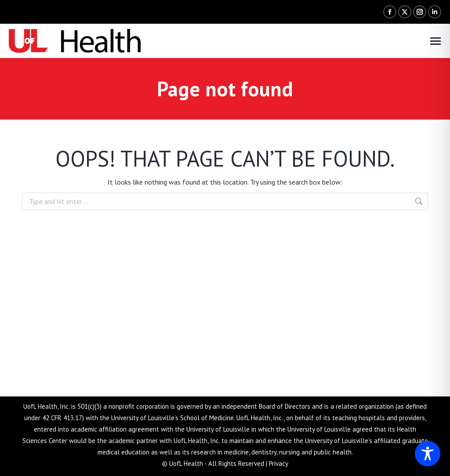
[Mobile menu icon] (435, 41)
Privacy (279, 463)
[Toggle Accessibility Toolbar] (428, 454)
